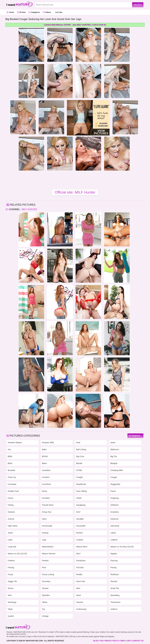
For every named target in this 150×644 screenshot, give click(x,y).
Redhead (114, 574)
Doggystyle (115, 484)
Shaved (114, 581)
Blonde (79, 463)
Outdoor (11, 561)
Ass (9, 449)
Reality (79, 574)
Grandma (114, 512)
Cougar (114, 477)
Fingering (114, 498)
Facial (10, 498)
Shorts (11, 588)
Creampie (12, 484)
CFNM (79, 470)
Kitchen (79, 533)
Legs (44, 540)
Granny (11, 519)
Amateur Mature (15, 443)
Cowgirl (79, 477)
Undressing (81, 609)
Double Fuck (13, 491)
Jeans (10, 533)
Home (10, 12)
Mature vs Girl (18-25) (17, 554)
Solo (10, 595)
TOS (101, 641)
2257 (129, 641)
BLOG (96, 641)
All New (21, 12)
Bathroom (115, 449)
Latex (10, 540)
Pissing (11, 567)
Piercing (114, 561)
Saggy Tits (12, 581)
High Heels (13, 526)
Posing (113, 567)
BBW (10, 456)
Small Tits (115, 588)
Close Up (12, 477)
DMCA (123, 641)
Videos (47, 12)
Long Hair (12, 547)
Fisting (11, 505)
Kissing (45, 533)
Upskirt (11, 616)
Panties (45, 561)
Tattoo (45, 602)
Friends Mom (48, 505)
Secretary (46, 581)
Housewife (81, 526)
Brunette (11, 470)
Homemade (47, 526)
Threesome (115, 602)
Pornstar (80, 567)
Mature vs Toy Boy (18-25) (122, 547)
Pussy (10, 574)
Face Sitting (81, 491)
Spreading (115, 595)
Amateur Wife (48, 443)
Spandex (46, 595)
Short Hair (81, 581)
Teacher (80, 602)
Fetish (79, 498)
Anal (78, 443)
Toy (43, 609)
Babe (44, 449)
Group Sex (47, 512)
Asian (113, 443)
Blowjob (114, 463)
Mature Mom (82, 547)
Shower (45, 588)
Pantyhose (81, 561)
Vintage (45, 616)
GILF (78, 512)
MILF (78, 554)
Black (44, 463)
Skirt (78, 588)
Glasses (11, 512)
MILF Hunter (29, 209)
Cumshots (46, 484)
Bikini (10, 463)
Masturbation (48, 547)
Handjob (80, 519)
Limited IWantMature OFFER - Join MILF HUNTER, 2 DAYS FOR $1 (75, 25)
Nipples (114, 554)
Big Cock (80, 456)
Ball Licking (81, 449)
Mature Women (49, 554)
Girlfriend (114, 505)
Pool (44, 567)
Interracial (115, 526)
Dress (45, 491)
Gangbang (81, 505)
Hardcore (114, 519)
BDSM (45, 456)
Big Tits (114, 456)
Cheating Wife (117, 470)
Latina (113, 533)
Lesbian (80, 540)
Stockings (12, 602)
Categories (34, 12)
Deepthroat (81, 484)
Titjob (10, 609)
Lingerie (114, 540)
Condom (46, 477)
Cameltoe (46, 470)
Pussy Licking (48, 574)
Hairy (44, 519)
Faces (113, 491)
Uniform (114, 609)
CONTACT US (138, 641)
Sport (78, 595)
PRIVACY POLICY (112, 641)
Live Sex (58, 12)
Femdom (46, 498)
